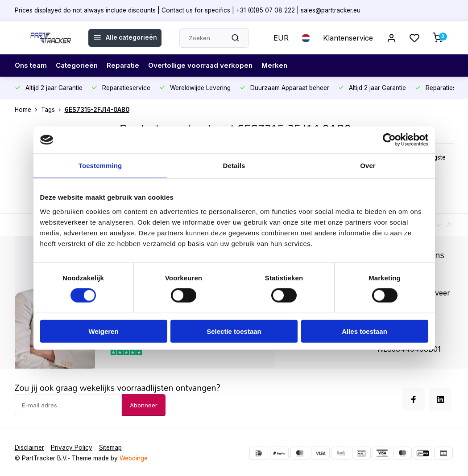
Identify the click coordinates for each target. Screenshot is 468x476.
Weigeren (103, 331)
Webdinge (134, 458)
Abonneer (144, 405)
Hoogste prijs (434, 162)
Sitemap (110, 447)
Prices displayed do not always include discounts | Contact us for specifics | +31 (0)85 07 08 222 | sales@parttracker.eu (188, 10)
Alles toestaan (364, 331)
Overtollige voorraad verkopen (208, 66)
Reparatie (128, 66)
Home (28, 110)
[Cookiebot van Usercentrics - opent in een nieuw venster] (389, 140)
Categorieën (80, 66)
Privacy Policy (72, 447)
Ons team (32, 66)
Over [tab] (368, 166)
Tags (53, 110)
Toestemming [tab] (100, 166)
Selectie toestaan (234, 331)
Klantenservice (348, 38)
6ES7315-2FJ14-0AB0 (97, 110)
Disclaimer (29, 447)
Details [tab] (234, 166)
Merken (285, 66)
